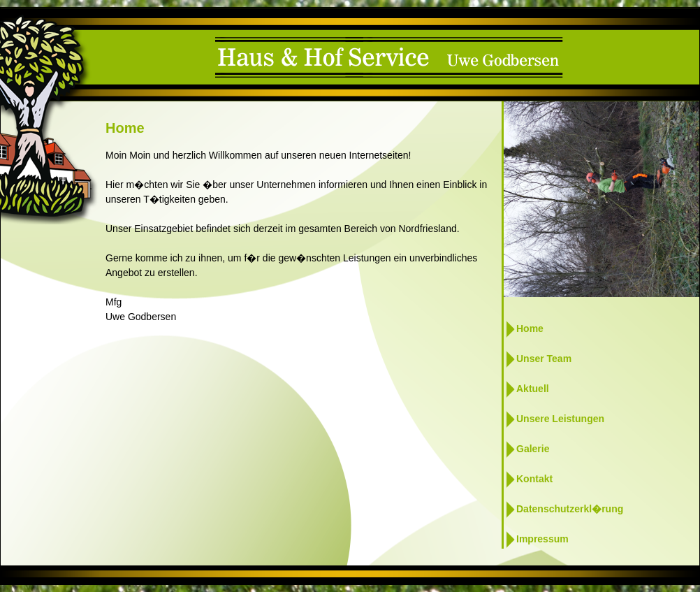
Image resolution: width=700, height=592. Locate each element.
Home (530, 329)
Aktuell (533, 389)
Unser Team (544, 359)
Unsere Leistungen (560, 419)
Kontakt (534, 479)
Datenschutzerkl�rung (570, 509)
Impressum (542, 539)
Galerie (533, 449)
